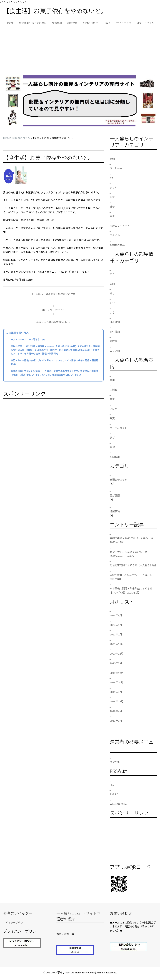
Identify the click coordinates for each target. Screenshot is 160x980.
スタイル (115, 235)
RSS (112, 785)
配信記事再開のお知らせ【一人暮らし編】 (133, 565)
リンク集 (115, 762)
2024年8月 (116, 625)
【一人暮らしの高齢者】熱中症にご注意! (53, 294)
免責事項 (57, 23)
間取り (113, 341)
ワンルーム (116, 168)
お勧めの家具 (117, 245)
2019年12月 (117, 673)
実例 (112, 159)
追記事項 (115, 511)
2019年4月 (116, 692)
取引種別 (115, 322)
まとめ (113, 187)
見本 (112, 216)
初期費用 (115, 457)
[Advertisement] (80, 51)
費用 (112, 380)
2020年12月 (117, 654)
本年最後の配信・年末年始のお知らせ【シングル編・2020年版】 (131, 590)
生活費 (113, 390)
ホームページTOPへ (53, 310)
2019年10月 (117, 682)
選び (112, 438)
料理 (112, 447)
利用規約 (72, 23)
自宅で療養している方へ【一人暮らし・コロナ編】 (132, 577)
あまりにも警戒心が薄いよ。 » (53, 322)
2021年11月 (117, 644)
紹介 (112, 303)
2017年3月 (116, 721)
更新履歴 (115, 495)
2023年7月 (116, 634)
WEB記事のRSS (118, 804)
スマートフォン (145, 23)
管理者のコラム (21, 138)
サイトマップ (124, 23)
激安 (112, 207)
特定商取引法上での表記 (33, 23)
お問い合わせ (90, 23)
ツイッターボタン (13, 922)
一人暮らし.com (61, 972)
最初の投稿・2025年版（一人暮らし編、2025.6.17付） (133, 540)
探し (112, 293)
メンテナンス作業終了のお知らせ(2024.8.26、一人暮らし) (128, 554)
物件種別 (115, 332)
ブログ (113, 409)
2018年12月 (117, 701)
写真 (112, 418)
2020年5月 (116, 663)
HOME (10, 23)
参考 (112, 197)
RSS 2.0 (114, 794)
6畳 (112, 178)
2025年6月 (116, 615)
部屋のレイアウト (120, 226)
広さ (112, 312)
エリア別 (115, 351)
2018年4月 (116, 711)
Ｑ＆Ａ (107, 23)
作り (112, 274)
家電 (112, 399)
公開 (112, 284)
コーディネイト (118, 428)
